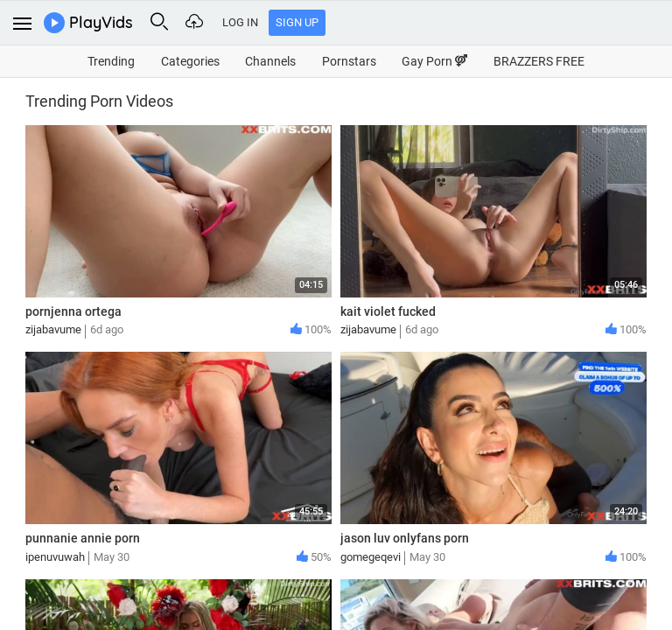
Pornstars (349, 61)
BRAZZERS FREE (539, 61)
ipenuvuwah (55, 557)
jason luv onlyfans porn (405, 538)
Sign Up (297, 22)
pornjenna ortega (73, 311)
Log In (240, 22)
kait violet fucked (388, 311)
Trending (111, 61)
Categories (190, 61)
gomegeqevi (371, 557)
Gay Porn (434, 61)
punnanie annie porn (83, 538)
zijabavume (53, 329)
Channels (270, 61)
